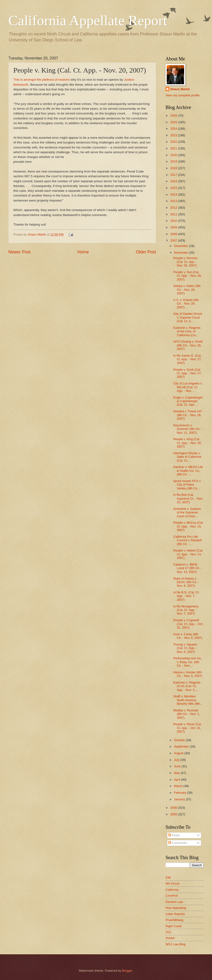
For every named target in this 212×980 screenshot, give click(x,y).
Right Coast (174, 926)
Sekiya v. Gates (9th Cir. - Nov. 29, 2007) (187, 290)
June (178, 766)
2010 (174, 221)
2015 (174, 188)
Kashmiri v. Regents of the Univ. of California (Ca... (187, 331)
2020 (174, 155)
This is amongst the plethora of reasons (42, 80)
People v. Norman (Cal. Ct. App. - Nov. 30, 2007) (185, 262)
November (181, 253)
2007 (174, 240)
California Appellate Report (88, 20)
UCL (169, 932)
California (172, 890)
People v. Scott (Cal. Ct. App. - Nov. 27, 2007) (187, 373)
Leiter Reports (175, 914)
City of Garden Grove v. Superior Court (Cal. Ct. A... (188, 317)
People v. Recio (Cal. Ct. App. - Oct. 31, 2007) (187, 728)
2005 (174, 814)
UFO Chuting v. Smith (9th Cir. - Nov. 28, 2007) (188, 345)
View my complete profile (183, 95)
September (182, 746)
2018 (174, 168)
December (181, 246)
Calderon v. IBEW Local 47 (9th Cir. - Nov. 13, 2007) (187, 568)
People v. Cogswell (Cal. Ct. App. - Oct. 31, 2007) (188, 624)
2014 (174, 195)
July (177, 760)
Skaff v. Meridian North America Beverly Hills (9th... (188, 700)
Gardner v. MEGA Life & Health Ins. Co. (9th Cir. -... (188, 471)
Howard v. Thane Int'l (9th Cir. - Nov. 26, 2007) (187, 415)
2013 (174, 201)
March (179, 786)
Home (83, 252)
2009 (174, 227)
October (180, 740)
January (180, 799)
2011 (174, 214)
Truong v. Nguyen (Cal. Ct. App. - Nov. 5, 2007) (185, 648)
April (177, 780)
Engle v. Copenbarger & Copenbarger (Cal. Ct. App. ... (188, 401)
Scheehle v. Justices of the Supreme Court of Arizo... (187, 512)
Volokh (170, 938)
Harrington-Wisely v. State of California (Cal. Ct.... (187, 457)
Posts (174, 835)
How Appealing (176, 908)
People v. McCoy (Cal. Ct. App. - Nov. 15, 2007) (188, 526)
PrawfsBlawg (174, 920)
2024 (174, 129)
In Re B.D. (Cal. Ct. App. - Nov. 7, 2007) (186, 596)
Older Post (146, 252)
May (177, 773)
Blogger (127, 971)
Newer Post (19, 252)
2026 (174, 116)
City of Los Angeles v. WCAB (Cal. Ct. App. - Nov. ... (188, 387)
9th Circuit (172, 884)
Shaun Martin (180, 89)
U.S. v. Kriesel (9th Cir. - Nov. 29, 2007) (186, 304)
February (180, 793)
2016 (174, 181)
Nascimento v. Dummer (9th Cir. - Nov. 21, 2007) (188, 429)
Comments (177, 843)
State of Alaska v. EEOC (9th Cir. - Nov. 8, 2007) (186, 582)
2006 (174, 808)
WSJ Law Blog (176, 944)
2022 (174, 142)
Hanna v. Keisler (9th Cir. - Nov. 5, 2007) (188, 674)
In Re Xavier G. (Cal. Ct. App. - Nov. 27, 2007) (187, 359)
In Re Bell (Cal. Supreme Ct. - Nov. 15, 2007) (188, 498)
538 (168, 878)
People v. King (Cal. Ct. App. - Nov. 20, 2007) (187, 443)
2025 (174, 122)
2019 (174, 161)
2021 (174, 148)
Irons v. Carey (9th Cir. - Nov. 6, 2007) (188, 636)
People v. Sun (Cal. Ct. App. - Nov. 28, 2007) (187, 276)
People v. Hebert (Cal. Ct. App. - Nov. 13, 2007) (188, 554)
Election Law (174, 902)
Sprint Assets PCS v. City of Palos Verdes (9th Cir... (187, 485)
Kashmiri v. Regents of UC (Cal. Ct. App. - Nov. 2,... (187, 686)
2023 (174, 135)
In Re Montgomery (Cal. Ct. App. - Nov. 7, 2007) (186, 610)
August (179, 753)
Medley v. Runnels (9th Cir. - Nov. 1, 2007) (186, 714)
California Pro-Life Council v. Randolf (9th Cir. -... (187, 540)
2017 (174, 175)
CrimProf (172, 896)
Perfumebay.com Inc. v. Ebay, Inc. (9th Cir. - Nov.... (188, 662)
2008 (174, 234)
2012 (174, 208)
